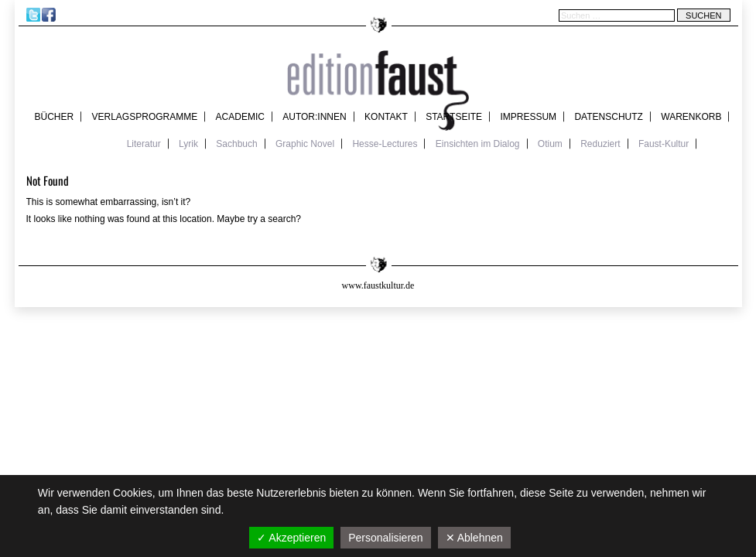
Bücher (55, 117)
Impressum (528, 117)
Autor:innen (314, 117)
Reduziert (600, 144)
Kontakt (386, 117)
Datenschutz (608, 117)
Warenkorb (691, 117)
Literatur (144, 144)
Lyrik (188, 144)
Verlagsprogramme (145, 117)
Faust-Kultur (664, 144)
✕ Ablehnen (474, 538)
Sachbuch (236, 144)
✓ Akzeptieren (291, 538)
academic (240, 117)
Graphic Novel (305, 144)
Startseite (454, 117)
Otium (550, 144)
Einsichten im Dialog (478, 144)
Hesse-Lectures (385, 144)
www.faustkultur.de (378, 285)
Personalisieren (386, 538)
